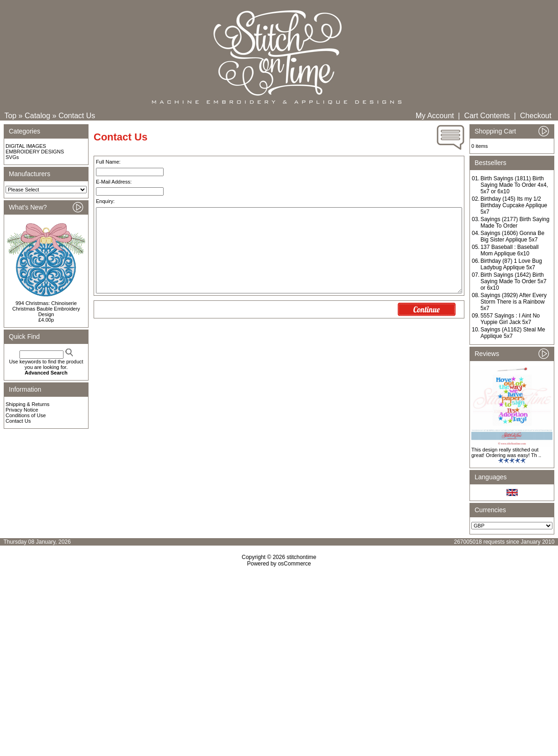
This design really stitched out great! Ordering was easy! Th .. (506, 452)
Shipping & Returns (28, 404)
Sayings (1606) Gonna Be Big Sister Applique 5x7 (513, 236)
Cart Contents (487, 116)
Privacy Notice (22, 410)
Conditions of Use (26, 415)
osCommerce (295, 564)
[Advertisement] (279, 647)
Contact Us (77, 116)
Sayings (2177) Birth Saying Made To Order (515, 222)
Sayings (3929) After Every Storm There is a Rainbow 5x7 (514, 302)
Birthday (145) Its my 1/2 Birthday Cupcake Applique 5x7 (514, 205)
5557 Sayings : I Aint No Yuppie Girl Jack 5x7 (510, 319)
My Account (435, 116)
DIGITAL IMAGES (26, 146)
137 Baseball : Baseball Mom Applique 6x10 (510, 250)
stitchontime (301, 557)
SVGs (12, 157)
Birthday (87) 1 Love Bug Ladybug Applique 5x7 (511, 264)
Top (11, 116)
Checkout (536, 116)
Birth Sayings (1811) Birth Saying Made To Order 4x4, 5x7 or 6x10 (514, 185)
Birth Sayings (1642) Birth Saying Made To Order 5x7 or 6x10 (514, 281)
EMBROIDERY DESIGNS (35, 152)
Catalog (37, 116)
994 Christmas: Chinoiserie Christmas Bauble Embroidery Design (46, 309)
